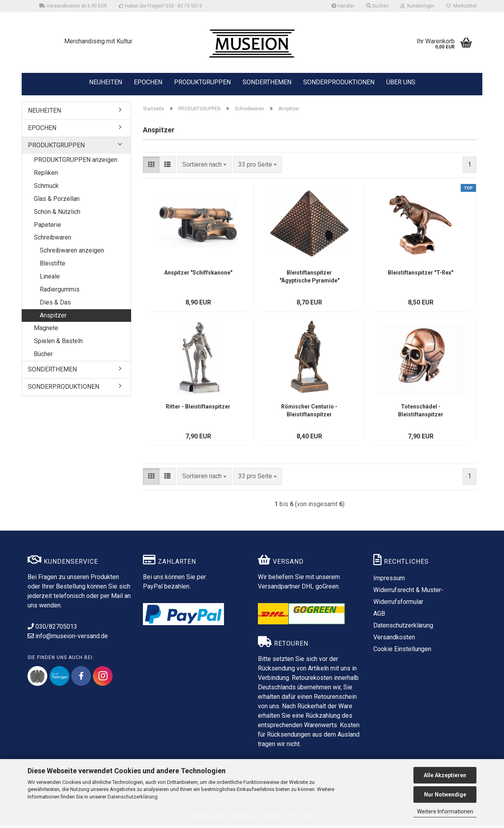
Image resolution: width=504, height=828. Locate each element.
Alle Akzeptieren (445, 775)
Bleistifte (53, 266)
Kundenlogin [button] (417, 6)
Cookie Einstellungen (402, 651)
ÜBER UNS (401, 82)
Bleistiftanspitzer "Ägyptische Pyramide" (309, 279)
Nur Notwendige (445, 795)
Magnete (46, 331)
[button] (151, 167)
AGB (379, 616)
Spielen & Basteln (58, 343)
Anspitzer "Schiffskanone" (198, 275)
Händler (343, 6)
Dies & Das (55, 305)
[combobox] (204, 167)
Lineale (50, 279)
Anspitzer (53, 318)
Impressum (389, 580)
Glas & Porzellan (57, 201)
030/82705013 (52, 629)
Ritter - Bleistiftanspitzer (198, 409)
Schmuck (46, 188)
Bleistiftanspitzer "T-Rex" (421, 275)
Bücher (43, 356)
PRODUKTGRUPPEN (202, 82)
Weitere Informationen (445, 811)
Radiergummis (60, 292)
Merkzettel (461, 6)
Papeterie (47, 227)
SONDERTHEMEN (267, 82)
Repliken (46, 175)
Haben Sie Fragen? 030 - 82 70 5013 (160, 6)
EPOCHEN (148, 82)
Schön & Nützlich (57, 214)
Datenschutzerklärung (132, 797)
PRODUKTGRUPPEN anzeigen (76, 162)
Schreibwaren (53, 240)
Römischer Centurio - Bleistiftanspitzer (309, 413)
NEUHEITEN (106, 82)
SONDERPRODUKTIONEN (339, 82)
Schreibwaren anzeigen (72, 253)
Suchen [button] (377, 6)
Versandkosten (394, 640)
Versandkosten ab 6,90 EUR (73, 6)
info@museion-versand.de (68, 638)
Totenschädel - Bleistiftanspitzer (421, 413)
